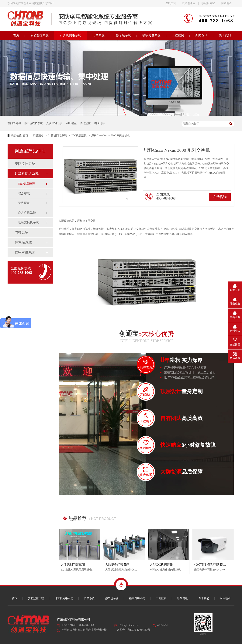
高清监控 (85, 123)
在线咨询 (220, 197)
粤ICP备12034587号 (139, 630)
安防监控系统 (40, 35)
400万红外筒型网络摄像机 (212, 565)
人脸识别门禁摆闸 (117, 565)
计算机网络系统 (71, 35)
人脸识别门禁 (54, 123)
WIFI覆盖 (71, 123)
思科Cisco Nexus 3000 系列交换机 (111, 136)
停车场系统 (123, 35)
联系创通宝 (189, 3)
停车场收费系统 (33, 123)
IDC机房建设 (79, 136)
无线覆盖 (24, 203)
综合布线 (24, 193)
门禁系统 (99, 35)
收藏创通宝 (208, 3)
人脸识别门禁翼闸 (73, 565)
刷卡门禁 (99, 123)
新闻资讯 (201, 35)
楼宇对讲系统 (151, 35)
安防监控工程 (36, 598)
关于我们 (225, 35)
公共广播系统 (27, 213)
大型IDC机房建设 (161, 565)
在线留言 (171, 3)
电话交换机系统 (28, 222)
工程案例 (178, 35)
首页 (16, 35)
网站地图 (226, 3)
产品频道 (39, 136)
